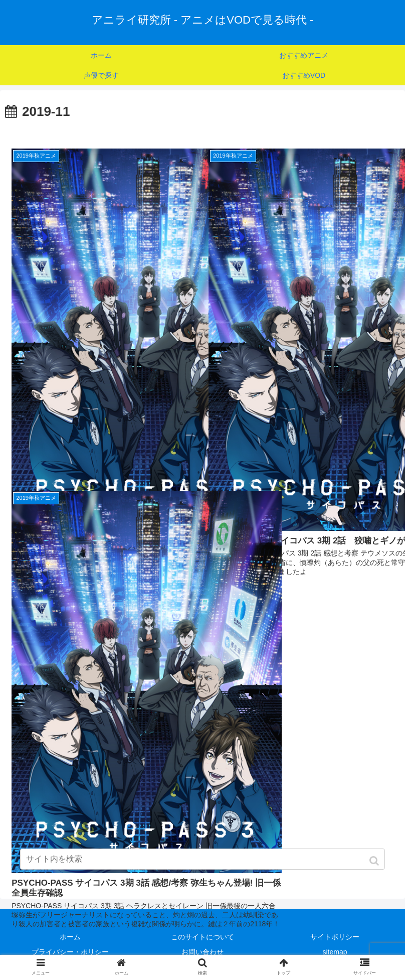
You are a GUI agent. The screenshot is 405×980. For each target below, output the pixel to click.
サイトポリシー (335, 937)
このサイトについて (202, 937)
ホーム (70, 937)
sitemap (335, 952)
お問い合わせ (202, 952)
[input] (202, 859)
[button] (375, 861)
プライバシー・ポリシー (70, 952)
